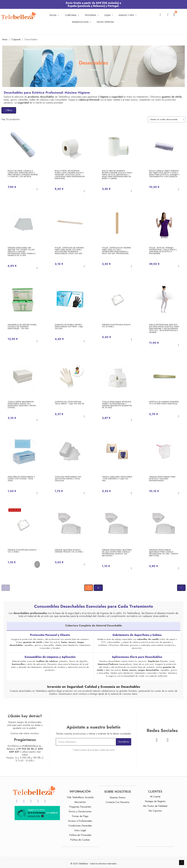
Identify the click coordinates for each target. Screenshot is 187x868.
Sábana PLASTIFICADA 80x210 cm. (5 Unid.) (116, 326)
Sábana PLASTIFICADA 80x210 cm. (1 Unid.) (22, 551)
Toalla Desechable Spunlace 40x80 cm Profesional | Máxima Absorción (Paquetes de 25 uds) (117, 405)
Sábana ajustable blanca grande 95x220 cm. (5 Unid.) (69, 551)
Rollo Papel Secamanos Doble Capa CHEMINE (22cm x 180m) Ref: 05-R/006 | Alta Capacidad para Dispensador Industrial (70, 175)
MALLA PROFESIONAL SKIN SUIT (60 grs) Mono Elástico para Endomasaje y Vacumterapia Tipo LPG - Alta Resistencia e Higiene (164, 328)
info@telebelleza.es (31, 746)
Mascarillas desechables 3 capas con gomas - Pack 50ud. (21, 479)
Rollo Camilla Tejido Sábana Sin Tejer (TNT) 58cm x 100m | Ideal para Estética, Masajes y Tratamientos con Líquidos (164, 174)
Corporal (72, 15)
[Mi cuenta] (168, 15)
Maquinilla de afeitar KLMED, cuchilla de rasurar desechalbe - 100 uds (22, 327)
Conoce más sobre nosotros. (25, 733)
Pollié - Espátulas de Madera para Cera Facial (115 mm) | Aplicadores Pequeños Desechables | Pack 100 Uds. (69, 251)
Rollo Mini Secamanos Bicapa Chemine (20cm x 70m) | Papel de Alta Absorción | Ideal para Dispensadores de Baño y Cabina (117, 175)
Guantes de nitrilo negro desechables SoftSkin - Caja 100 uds (69, 327)
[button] (160, 15)
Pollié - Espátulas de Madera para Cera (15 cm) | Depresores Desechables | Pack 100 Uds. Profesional (117, 251)
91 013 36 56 (26, 749)
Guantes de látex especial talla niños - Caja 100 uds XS (69, 403)
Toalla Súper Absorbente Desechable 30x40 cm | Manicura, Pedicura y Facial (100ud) (22, 405)
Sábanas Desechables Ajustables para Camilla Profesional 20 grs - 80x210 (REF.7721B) (164, 553)
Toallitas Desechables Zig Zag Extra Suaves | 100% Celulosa (68, 479)
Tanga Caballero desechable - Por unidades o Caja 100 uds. (117, 479)
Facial (54, 15)
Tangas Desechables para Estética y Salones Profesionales (162, 479)
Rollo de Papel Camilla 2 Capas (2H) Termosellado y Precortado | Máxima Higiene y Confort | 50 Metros (23, 174)
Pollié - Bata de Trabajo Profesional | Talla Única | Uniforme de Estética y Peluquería (163, 251)
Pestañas (92, 15)
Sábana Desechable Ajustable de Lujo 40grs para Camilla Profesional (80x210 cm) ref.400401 (117, 553)
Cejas (108, 15)
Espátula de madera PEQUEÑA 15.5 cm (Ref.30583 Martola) (164, 403)
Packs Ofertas (105, 22)
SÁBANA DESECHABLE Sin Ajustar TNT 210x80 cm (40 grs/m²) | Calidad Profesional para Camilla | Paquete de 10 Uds (22, 252)
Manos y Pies (128, 15)
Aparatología (81, 22)
